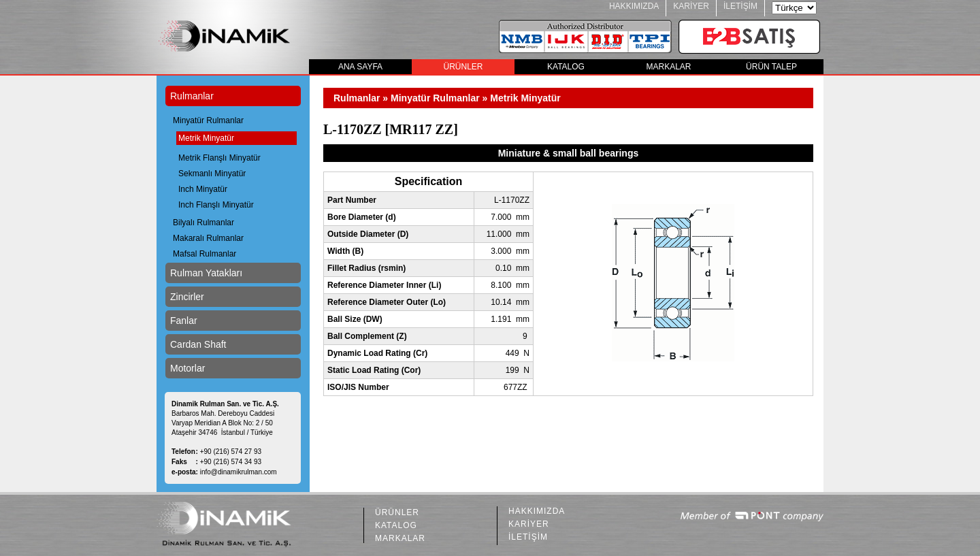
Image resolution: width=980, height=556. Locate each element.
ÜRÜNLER (463, 67)
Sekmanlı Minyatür (212, 174)
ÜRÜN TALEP (771, 67)
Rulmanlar (192, 96)
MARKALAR (668, 67)
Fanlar (184, 321)
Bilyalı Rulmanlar (203, 223)
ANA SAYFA (360, 67)
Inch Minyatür (203, 189)
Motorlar (187, 368)
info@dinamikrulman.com (239, 472)
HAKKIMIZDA (634, 6)
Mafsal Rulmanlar (205, 254)
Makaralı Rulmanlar (208, 238)
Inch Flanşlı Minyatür (216, 205)
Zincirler (187, 297)
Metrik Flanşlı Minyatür (219, 158)
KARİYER (691, 6)
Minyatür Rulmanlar (208, 120)
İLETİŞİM (740, 6)
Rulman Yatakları (206, 273)
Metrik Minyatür (206, 138)
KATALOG (566, 67)
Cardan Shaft (198, 344)
